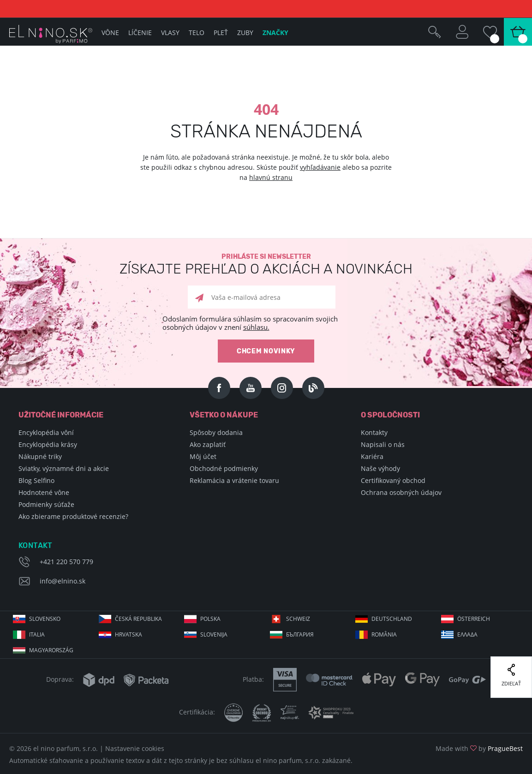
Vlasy (170, 33)
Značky (275, 33)
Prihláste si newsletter (266, 265)
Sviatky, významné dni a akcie (64, 468)
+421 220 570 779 (66, 562)
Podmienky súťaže (46, 504)
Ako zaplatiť (208, 444)
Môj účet (203, 456)
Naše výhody (380, 468)
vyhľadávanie (320, 167)
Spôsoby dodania (216, 432)
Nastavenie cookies (135, 748)
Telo (197, 33)
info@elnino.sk (63, 581)
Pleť (221, 33)
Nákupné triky (40, 456)
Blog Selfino (36, 480)
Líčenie (140, 33)
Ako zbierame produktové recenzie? (73, 516)
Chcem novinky (266, 351)
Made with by (479, 748)
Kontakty (374, 432)
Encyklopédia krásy (48, 444)
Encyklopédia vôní (46, 432)
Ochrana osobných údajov (401, 492)
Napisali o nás (383, 444)
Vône (110, 33)
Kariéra (372, 456)
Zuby (245, 33)
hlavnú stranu (271, 177)
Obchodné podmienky (224, 468)
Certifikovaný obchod (393, 480)
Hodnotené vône (44, 492)
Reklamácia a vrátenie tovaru (234, 480)
